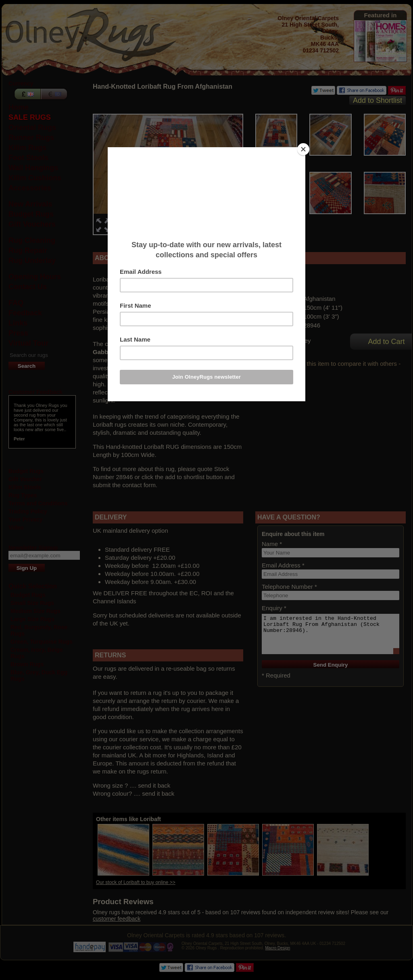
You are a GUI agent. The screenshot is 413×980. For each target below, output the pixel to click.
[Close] (303, 149)
